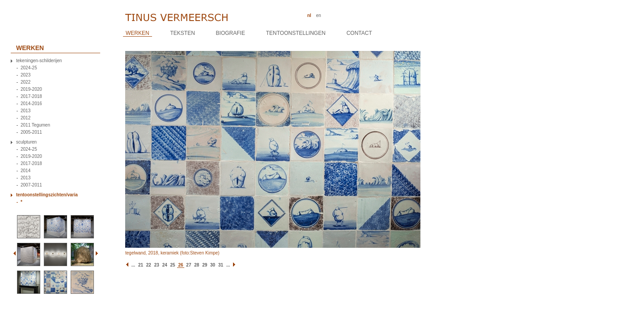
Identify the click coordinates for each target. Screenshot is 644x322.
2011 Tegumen (35, 125)
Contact (359, 33)
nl (309, 15)
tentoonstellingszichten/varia (47, 195)
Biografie (231, 33)
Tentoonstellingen (296, 33)
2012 (25, 118)
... (133, 265)
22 (149, 265)
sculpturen (26, 142)
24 (165, 265)
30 (213, 265)
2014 (25, 171)
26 (180, 265)
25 (173, 265)
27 (189, 265)
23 (157, 265)
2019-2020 (31, 89)
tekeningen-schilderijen (39, 61)
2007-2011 (31, 185)
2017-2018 (31, 97)
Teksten (182, 33)
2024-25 (29, 68)
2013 (25, 111)
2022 (25, 82)
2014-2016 (31, 104)
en (319, 15)
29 (205, 265)
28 (197, 265)
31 (221, 265)
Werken (138, 33)
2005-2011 (31, 132)
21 (141, 265)
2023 (25, 75)
